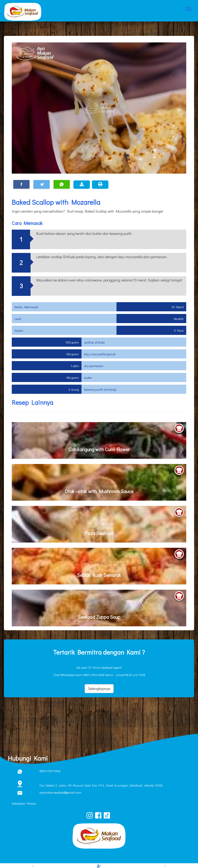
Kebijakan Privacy (24, 803)
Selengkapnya (99, 689)
